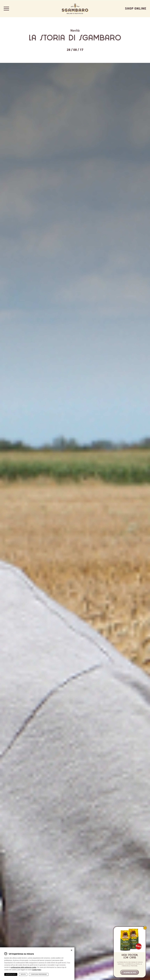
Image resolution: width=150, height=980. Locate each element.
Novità (75, 30)
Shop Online (136, 8)
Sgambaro (75, 9)
